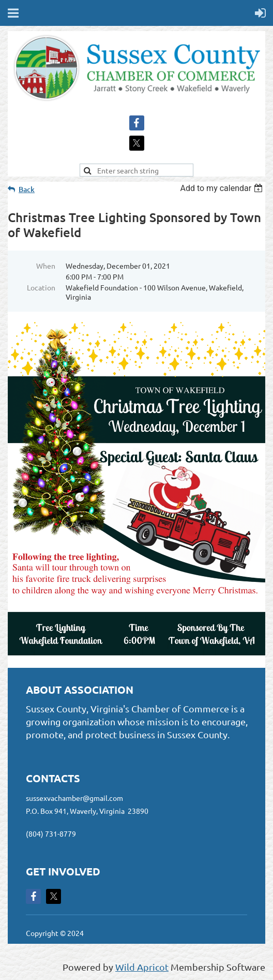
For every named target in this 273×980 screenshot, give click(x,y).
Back (27, 189)
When (46, 266)
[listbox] (223, 188)
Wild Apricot (142, 967)
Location (41, 287)
